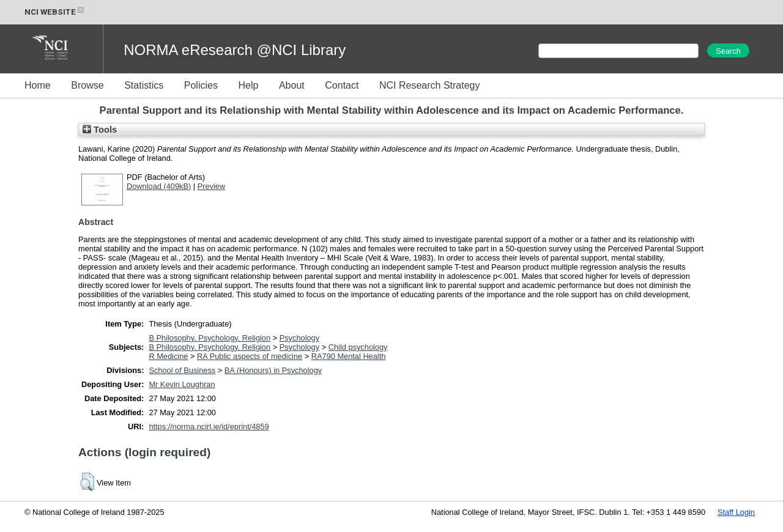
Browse (87, 85)
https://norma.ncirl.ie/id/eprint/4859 (209, 427)
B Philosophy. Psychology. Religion (210, 338)
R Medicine (168, 356)
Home (38, 85)
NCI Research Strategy (430, 85)
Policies (201, 85)
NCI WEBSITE (55, 12)
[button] (87, 482)
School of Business (182, 370)
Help (248, 85)
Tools (100, 130)
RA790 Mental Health (349, 356)
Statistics (144, 85)
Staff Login (736, 512)
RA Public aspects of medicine (250, 356)
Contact (342, 85)
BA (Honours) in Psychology (273, 370)
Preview (212, 186)
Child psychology (358, 347)
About (292, 85)
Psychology (299, 338)
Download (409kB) (159, 186)
